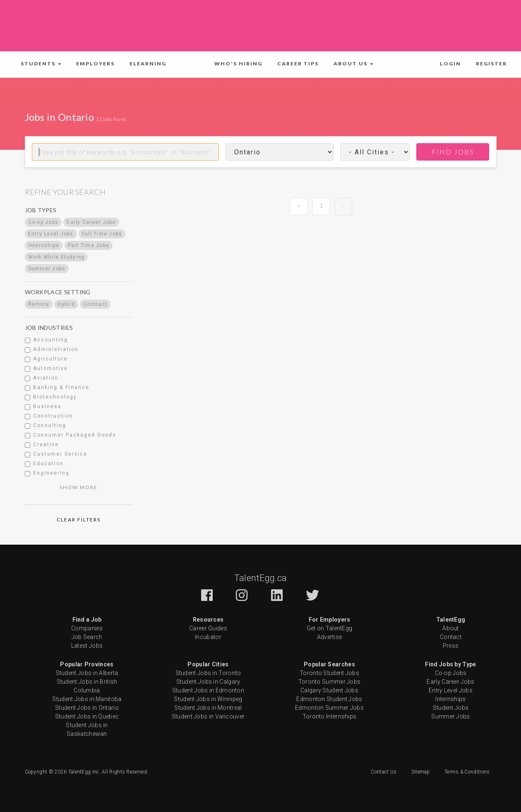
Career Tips (298, 64)
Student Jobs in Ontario (87, 708)
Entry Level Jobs (451, 690)
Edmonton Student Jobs (329, 699)
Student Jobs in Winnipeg (208, 699)
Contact (451, 637)
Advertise (330, 637)
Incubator (208, 637)
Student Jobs (451, 708)
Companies (87, 628)
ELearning (148, 64)
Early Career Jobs (450, 682)
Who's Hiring (238, 64)
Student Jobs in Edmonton (208, 690)
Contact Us (384, 772)
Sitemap (421, 772)
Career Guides (208, 628)
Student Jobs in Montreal (208, 708)
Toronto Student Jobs (329, 673)
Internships (450, 699)
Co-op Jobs (451, 673)
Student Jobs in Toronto (208, 673)
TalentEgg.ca (261, 578)
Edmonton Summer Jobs (329, 708)
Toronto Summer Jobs (330, 682)
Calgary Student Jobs (329, 690)
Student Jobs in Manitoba (87, 699)
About (451, 628)
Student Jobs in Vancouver (208, 716)
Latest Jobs (87, 646)
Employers (95, 64)
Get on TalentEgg (330, 628)
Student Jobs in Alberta (87, 673)
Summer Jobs (450, 716)
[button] (41, 64)
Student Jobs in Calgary (208, 682)
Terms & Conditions (467, 772)
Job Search (87, 637)
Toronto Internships (330, 716)
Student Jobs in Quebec (87, 716)
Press (451, 646)
